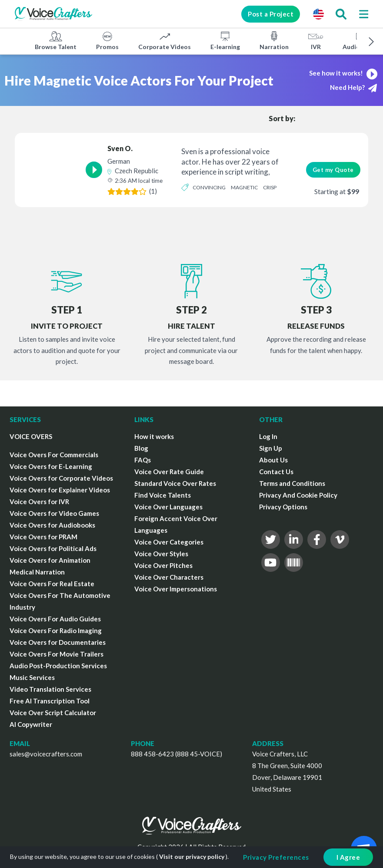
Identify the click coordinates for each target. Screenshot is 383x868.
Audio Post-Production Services (58, 666)
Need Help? (353, 88)
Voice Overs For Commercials (54, 455)
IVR (316, 40)
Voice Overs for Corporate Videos (61, 478)
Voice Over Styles (161, 554)
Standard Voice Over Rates (175, 483)
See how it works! (345, 73)
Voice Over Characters (169, 577)
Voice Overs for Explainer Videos (60, 490)
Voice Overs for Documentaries (58, 642)
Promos (107, 40)
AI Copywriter (31, 724)
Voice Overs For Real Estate (52, 584)
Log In (268, 436)
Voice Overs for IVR (39, 502)
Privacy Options (283, 507)
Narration (274, 40)
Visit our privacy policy (192, 856)
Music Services (32, 677)
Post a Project (269, 14)
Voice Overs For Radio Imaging (56, 630)
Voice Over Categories (169, 542)
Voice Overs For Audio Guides (55, 619)
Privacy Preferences (276, 857)
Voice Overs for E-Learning (51, 466)
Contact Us (276, 472)
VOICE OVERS (31, 436)
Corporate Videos (165, 40)
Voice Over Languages (168, 507)
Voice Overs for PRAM (43, 537)
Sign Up (271, 448)
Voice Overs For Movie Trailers (57, 654)
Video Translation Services (50, 689)
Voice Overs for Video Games (54, 513)
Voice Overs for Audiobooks (52, 525)
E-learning (225, 40)
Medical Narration (37, 572)
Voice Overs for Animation (50, 560)
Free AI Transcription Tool (50, 701)
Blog (141, 448)
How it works (154, 436)
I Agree (348, 857)
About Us (273, 460)
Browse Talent (56, 40)
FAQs (143, 460)
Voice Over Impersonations (176, 589)
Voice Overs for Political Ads (53, 548)
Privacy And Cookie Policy (298, 495)
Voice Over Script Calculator (53, 713)
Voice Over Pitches (163, 565)
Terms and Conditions (292, 483)
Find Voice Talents (163, 495)
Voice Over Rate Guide (169, 472)
